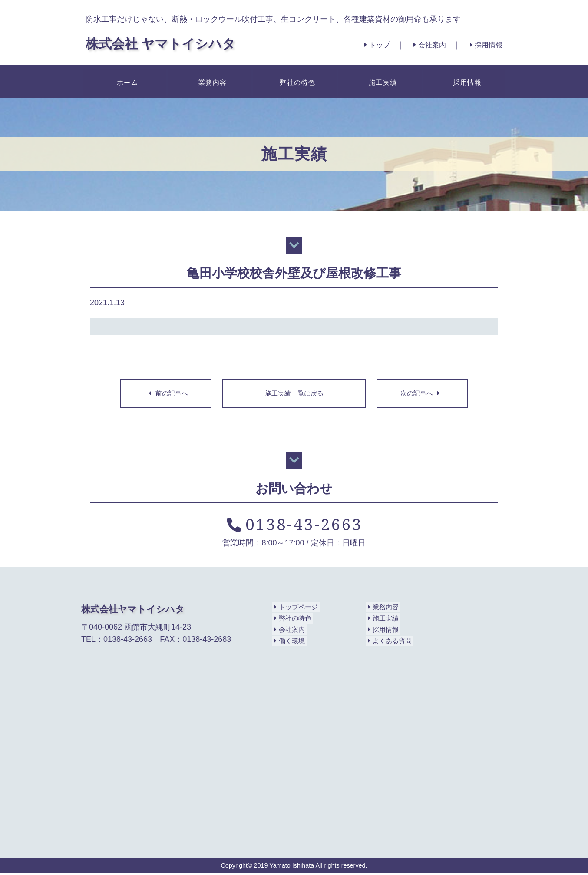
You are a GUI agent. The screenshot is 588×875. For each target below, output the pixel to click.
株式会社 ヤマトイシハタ (175, 42)
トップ (364, 45)
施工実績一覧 (294, 394)
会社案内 (422, 45)
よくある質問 (389, 643)
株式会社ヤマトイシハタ (135, 611)
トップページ (296, 609)
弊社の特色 (296, 81)
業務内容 (211, 81)
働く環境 (289, 643)
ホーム (126, 81)
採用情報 (484, 45)
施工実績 (381, 81)
